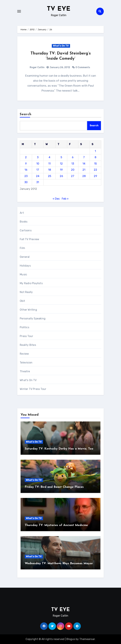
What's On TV (61, 46)
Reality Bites (28, 345)
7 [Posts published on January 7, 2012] (84, 157)
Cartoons (26, 230)
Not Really (26, 292)
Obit (22, 301)
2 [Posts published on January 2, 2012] (26, 157)
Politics (24, 327)
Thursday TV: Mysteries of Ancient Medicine (56, 525)
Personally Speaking (33, 319)
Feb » (65, 199)
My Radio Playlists (31, 283)
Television (26, 363)
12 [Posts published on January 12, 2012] (61, 164)
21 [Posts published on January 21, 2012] (84, 170)
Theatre (25, 371)
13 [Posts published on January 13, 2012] (73, 164)
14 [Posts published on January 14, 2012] (84, 164)
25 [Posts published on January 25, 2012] (50, 176)
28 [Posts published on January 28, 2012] (84, 176)
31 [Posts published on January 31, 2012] (38, 182)
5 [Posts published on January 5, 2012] (61, 157)
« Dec (56, 199)
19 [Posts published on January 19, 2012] (61, 170)
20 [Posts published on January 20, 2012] (73, 170)
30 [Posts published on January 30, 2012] (26, 182)
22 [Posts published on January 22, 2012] (95, 170)
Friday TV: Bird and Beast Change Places (54, 487)
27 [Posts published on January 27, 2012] (73, 176)
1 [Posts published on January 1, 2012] (95, 151)
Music (23, 274)
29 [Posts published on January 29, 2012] (95, 176)
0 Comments (83, 67)
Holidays (25, 266)
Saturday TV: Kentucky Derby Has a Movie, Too (59, 449)
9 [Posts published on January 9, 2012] (26, 164)
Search (26, 114)
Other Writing (28, 310)
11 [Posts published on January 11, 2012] (49, 164)
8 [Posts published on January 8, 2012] (95, 157)
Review (24, 354)
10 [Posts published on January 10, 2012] (38, 164)
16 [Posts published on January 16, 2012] (26, 170)
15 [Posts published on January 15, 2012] (95, 164)
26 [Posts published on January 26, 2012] (61, 176)
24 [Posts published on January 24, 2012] (38, 176)
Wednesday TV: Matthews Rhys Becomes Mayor (59, 563)
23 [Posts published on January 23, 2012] (26, 176)
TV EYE (59, 9)
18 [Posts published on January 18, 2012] (50, 170)
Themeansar (87, 639)
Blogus (71, 639)
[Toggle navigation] (19, 11)
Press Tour (26, 336)
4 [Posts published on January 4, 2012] (49, 157)
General (25, 257)
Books (24, 222)
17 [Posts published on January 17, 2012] (38, 170)
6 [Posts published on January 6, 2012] (73, 157)
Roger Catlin (37, 67)
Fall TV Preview (29, 239)
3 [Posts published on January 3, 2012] (38, 157)
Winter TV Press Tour (33, 389)
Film (22, 248)
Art (22, 213)
